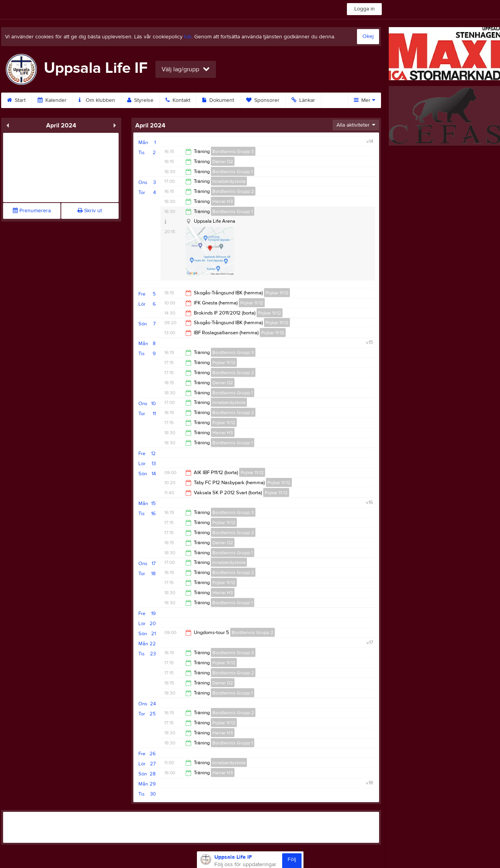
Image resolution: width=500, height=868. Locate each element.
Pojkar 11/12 (277, 293)
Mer (365, 100)
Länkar (303, 100)
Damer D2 (223, 162)
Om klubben (97, 100)
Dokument (218, 100)
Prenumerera (32, 211)
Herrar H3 (223, 201)
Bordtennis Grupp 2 (233, 191)
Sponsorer (263, 100)
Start (16, 100)
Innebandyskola (229, 181)
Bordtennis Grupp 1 (233, 172)
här (188, 37)
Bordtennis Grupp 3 (233, 151)
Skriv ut (90, 211)
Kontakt (178, 100)
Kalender (52, 100)
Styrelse (140, 100)
